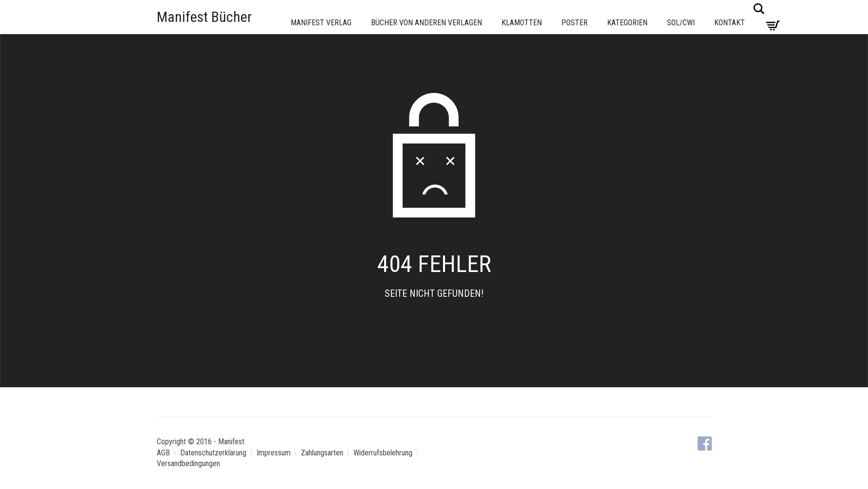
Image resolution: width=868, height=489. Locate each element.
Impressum (274, 453)
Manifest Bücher (204, 17)
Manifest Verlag (321, 23)
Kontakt (729, 23)
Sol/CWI (681, 23)
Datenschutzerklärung (213, 453)
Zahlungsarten (322, 453)
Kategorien (627, 23)
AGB (163, 453)
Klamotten (522, 23)
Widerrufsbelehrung (383, 453)
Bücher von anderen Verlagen (426, 23)
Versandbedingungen (188, 463)
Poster (574, 23)
